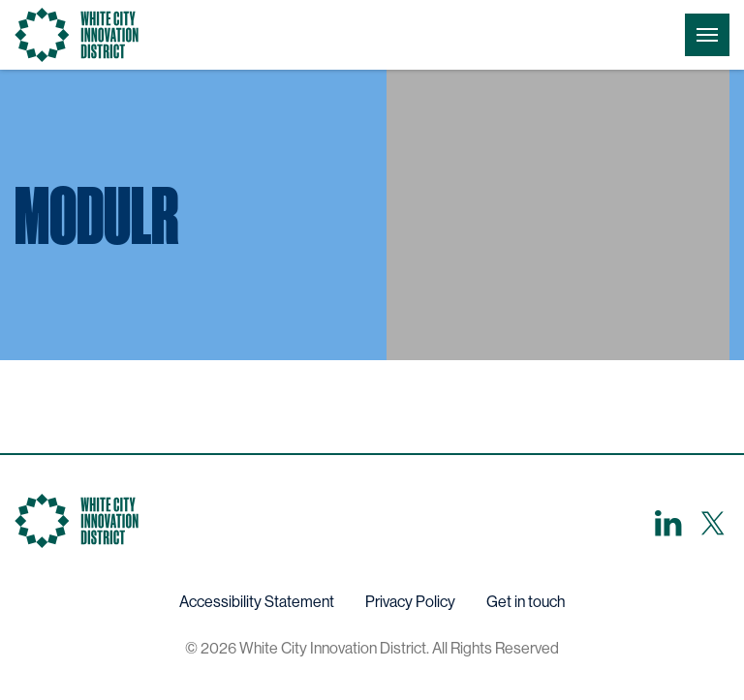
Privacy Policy (410, 602)
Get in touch (526, 602)
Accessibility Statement (257, 602)
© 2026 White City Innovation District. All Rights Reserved (372, 648)
